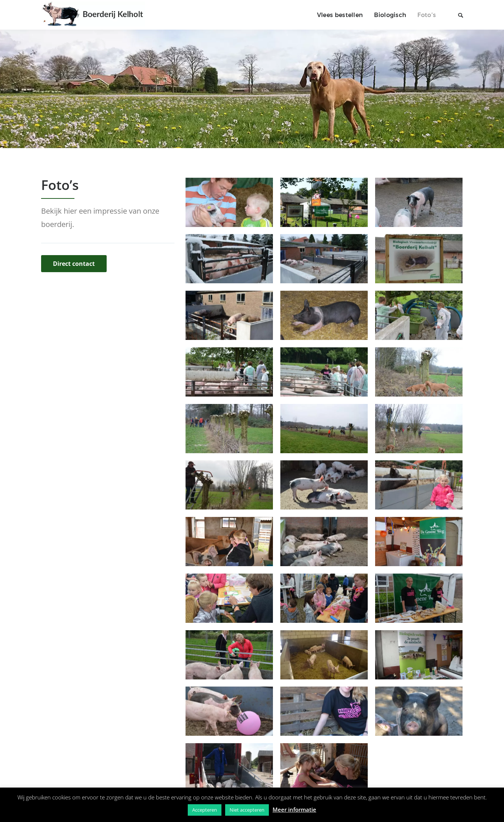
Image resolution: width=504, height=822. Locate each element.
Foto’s (427, 15)
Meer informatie (294, 809)
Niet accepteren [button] (247, 810)
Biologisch (390, 15)
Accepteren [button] (205, 810)
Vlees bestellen (340, 15)
